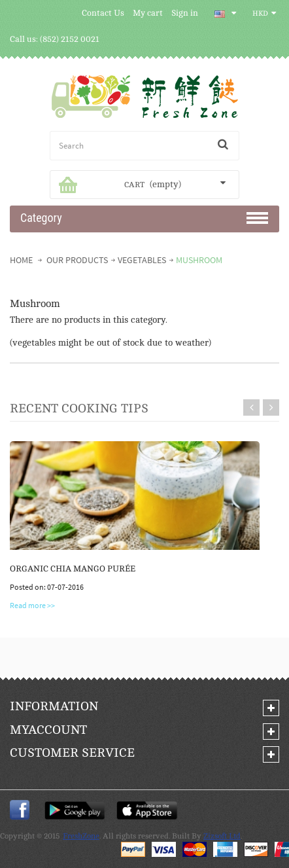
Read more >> (32, 605)
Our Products (77, 260)
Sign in (185, 13)
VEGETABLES (142, 260)
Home (22, 260)
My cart (148, 13)
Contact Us (103, 13)
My (48, 730)
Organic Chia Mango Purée (73, 569)
